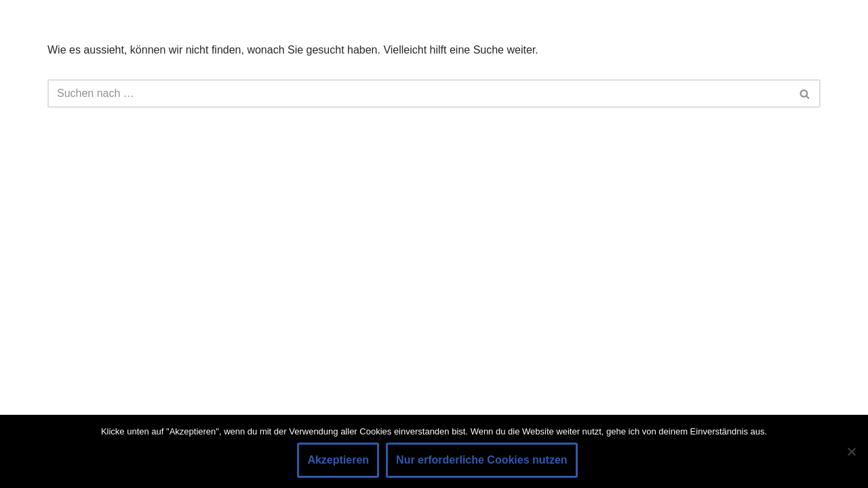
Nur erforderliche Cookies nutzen (482, 460)
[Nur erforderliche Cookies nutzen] (851, 451)
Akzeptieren (338, 460)
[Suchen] (419, 94)
